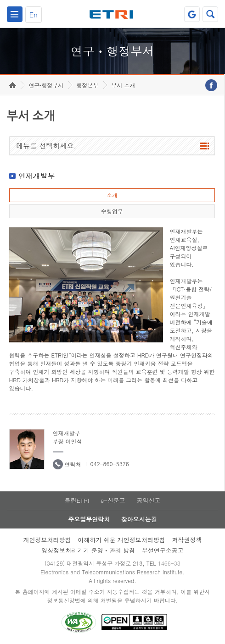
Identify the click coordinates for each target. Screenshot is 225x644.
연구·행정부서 (46, 85)
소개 (112, 195)
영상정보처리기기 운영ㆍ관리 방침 (88, 550)
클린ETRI (77, 500)
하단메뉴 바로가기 (0, 0)
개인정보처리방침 (47, 540)
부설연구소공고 (163, 550)
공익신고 (149, 500)
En (34, 14)
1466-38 (169, 563)
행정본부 (88, 85)
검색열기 (210, 14)
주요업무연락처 (89, 519)
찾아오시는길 (139, 519)
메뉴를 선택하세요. (47, 146)
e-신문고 (113, 500)
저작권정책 (187, 540)
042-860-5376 (110, 464)
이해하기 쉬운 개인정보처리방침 (121, 540)
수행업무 (112, 211)
